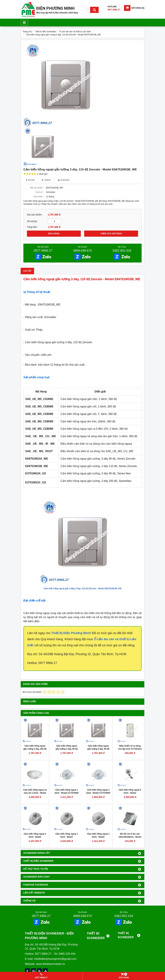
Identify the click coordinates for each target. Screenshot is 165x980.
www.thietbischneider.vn (51, 964)
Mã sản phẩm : (37, 188)
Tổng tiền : (33, 227)
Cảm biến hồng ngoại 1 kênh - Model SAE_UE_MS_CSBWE (67, 837)
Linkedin (64, 180)
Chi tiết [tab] (27, 271)
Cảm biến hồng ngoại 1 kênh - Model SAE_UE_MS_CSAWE (98, 837)
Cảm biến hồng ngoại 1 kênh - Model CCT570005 (66, 791)
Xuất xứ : (40, 192)
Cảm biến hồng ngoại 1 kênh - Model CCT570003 (98, 791)
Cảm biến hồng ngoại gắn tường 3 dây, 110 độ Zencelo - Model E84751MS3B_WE (83, 589)
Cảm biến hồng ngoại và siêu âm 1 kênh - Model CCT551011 (35, 793)
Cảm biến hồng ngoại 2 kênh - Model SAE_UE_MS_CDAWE (35, 837)
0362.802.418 (122, 251)
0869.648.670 (82, 251)
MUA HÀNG (54, 234)
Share (30, 180)
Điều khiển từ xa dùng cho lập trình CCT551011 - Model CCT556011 (130, 749)
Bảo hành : (39, 197)
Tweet (46, 180)
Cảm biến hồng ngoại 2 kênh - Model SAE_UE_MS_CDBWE (130, 793)
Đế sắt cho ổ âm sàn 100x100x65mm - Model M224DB (130, 837)
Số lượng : (32, 221)
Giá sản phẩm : (35, 215)
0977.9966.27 (43, 251)
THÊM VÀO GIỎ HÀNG (111, 234)
